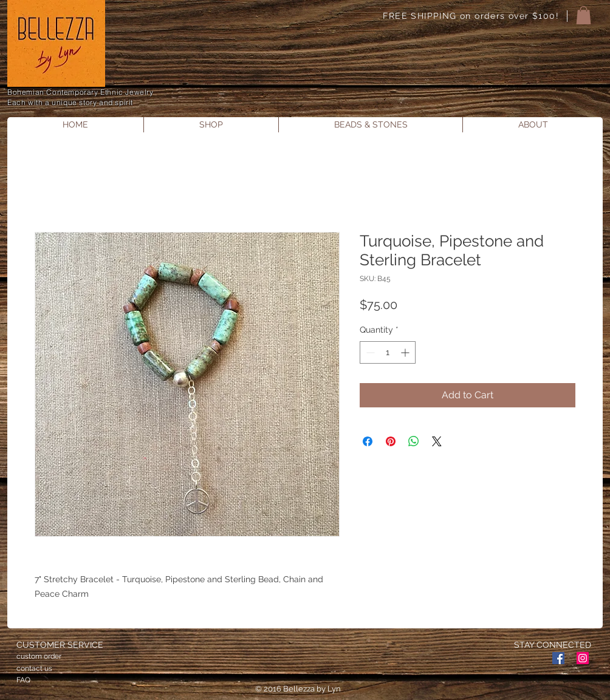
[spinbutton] (388, 352)
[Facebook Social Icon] (558, 658)
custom (29, 656)
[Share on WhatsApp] (414, 441)
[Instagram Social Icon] (583, 658)
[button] (584, 15)
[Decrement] (369, 352)
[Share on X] (437, 441)
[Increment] (406, 352)
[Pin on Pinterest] (391, 441)
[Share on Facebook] (368, 441)
